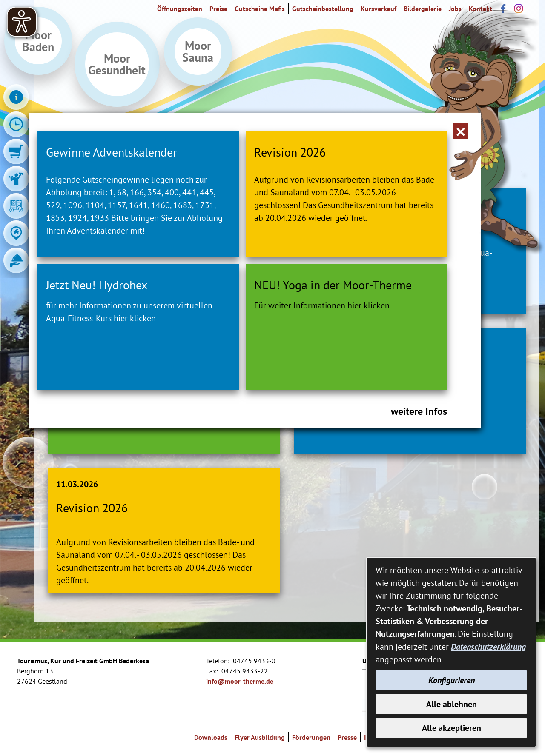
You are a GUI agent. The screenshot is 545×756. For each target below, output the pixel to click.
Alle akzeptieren (452, 728)
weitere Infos (419, 411)
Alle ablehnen (452, 704)
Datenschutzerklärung (488, 647)
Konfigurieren (452, 680)
